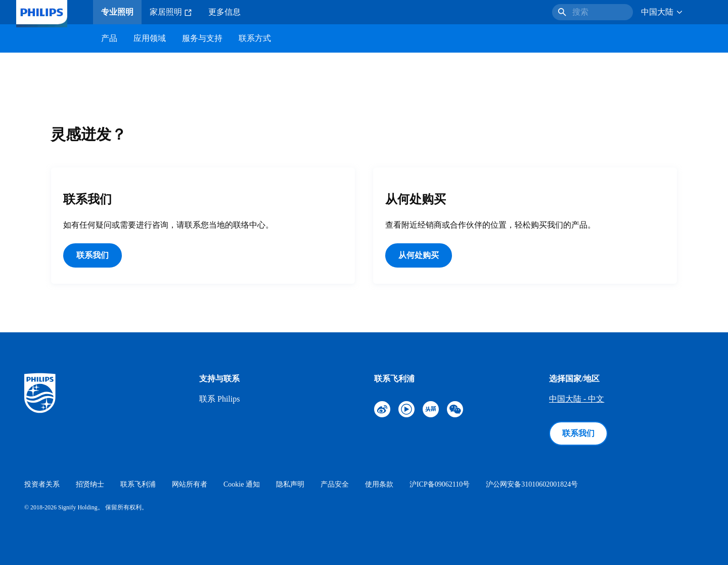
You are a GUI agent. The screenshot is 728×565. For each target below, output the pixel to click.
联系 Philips (219, 399)
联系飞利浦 (138, 484)
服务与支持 (202, 38)
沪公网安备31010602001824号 (532, 484)
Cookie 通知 (242, 484)
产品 (109, 38)
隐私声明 (290, 484)
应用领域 (150, 38)
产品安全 (335, 484)
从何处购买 (419, 255)
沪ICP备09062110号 (440, 484)
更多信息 (224, 12)
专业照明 (117, 12)
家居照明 (171, 12)
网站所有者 (190, 484)
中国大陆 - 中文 (577, 399)
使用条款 (379, 484)
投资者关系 (42, 484)
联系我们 (93, 255)
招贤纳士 (90, 484)
